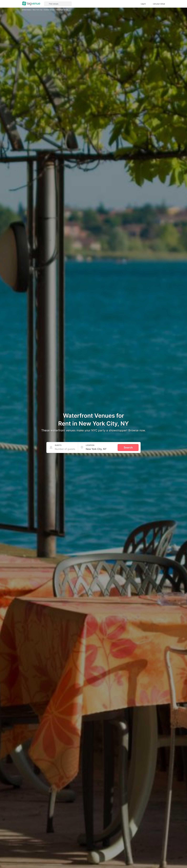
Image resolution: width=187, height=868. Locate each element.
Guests (58, 445)
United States (27, 10)
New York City (38, 10)
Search (128, 447)
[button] (58, 4)
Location (90, 445)
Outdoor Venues (49, 10)
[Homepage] (31, 4)
